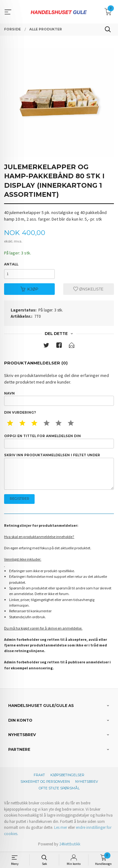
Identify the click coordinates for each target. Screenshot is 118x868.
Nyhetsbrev (87, 782)
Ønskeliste (88, 289)
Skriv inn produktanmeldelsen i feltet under (59, 471)
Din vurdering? (20, 413)
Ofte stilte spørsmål (59, 788)
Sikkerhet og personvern (45, 782)
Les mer (61, 827)
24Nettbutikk (70, 844)
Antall (11, 264)
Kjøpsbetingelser (67, 775)
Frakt (39, 775)
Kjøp (29, 289)
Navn (59, 399)
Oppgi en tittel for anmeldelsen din (59, 441)
